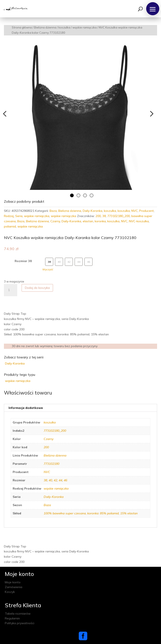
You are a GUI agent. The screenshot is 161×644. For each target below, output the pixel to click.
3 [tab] (85, 195)
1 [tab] (72, 195)
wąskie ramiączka (85, 27)
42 (55, 480)
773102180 (51, 464)
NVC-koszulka (139, 221)
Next (151, 114)
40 (50, 480)
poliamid (10, 226)
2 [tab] (78, 195)
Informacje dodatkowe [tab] (26, 408)
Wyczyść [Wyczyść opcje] (48, 269)
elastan (88, 221)
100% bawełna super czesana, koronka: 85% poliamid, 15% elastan (91, 513)
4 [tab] (92, 195)
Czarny (55, 221)
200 (98, 216)
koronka (100, 221)
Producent (146, 211)
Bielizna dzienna (45, 27)
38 (104, 216)
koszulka (64, 27)
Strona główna (22, 27)
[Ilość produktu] (10, 290)
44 (60, 480)
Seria (19, 216)
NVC (134, 211)
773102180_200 (119, 216)
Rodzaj (9, 216)
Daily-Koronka (92, 211)
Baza (53, 211)
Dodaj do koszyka (37, 288)
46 (65, 480)
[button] (153, 9)
